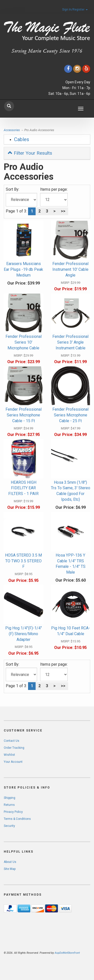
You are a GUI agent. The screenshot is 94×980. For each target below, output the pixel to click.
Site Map (10, 869)
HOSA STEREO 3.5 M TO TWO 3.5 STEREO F (23, 561)
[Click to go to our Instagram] (77, 69)
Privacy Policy (13, 812)
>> (63, 211)
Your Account (13, 762)
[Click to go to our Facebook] (68, 69)
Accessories (12, 130)
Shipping (10, 798)
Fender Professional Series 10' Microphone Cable (24, 342)
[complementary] (58, 952)
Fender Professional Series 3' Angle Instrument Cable (70, 342)
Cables (22, 139)
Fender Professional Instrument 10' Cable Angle (70, 269)
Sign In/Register (75, 10)
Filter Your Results (30, 153)
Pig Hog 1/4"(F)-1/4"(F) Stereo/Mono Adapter (24, 634)
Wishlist (9, 755)
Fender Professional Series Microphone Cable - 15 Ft (24, 415)
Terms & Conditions (17, 819)
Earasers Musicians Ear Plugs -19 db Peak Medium (23, 269)
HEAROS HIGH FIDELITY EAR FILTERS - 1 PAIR (23, 488)
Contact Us (12, 741)
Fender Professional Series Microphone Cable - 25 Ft (70, 415)
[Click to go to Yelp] (86, 69)
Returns (9, 805)
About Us (10, 862)
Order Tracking (14, 748)
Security (9, 826)
